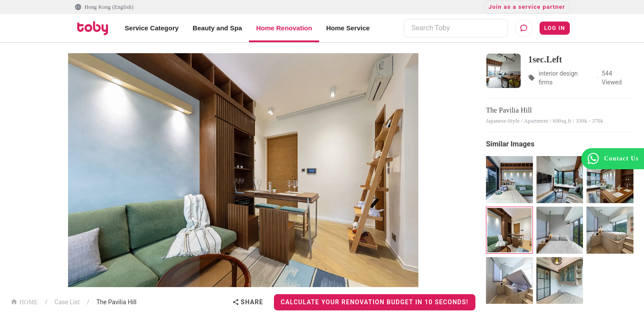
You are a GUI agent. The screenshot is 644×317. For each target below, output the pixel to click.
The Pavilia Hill (116, 302)
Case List (67, 302)
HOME (24, 301)
